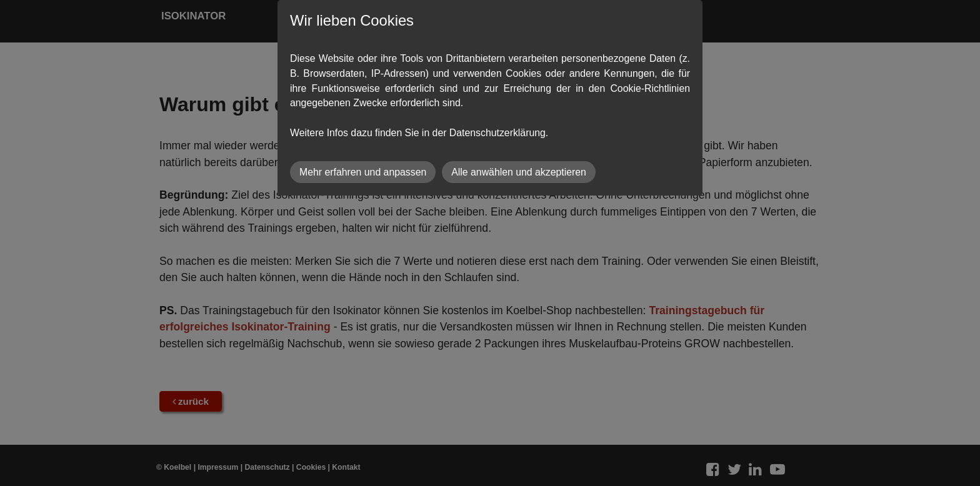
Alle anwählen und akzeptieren (519, 172)
